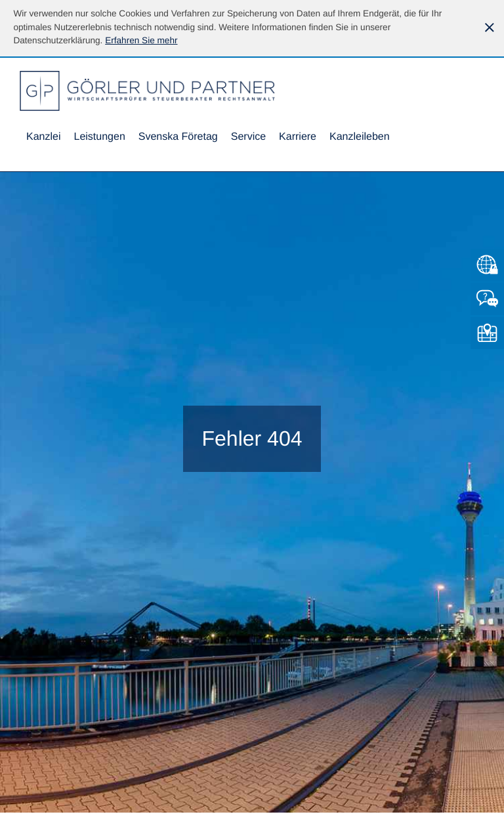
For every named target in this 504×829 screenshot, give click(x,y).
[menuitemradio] (178, 138)
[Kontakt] (487, 299)
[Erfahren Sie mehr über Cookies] (141, 40)
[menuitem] (43, 138)
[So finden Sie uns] (487, 333)
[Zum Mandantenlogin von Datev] (487, 265)
